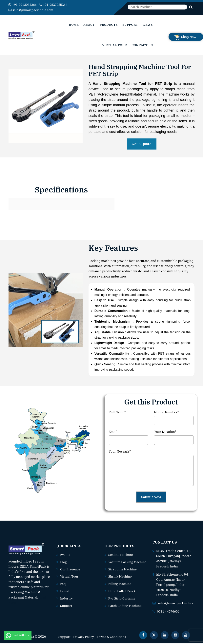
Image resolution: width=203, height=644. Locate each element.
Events (65, 556)
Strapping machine (122, 573)
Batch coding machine (125, 609)
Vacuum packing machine (124, 566)
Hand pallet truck (122, 594)
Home (74, 25)
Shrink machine (120, 580)
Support (130, 25)
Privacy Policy (84, 637)
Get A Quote (142, 145)
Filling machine (120, 587)
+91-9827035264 (57, 5)
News (148, 25)
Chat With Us (18, 635)
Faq (63, 584)
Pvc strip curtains (122, 601)
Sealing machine (121, 553)
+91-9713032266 (24, 5)
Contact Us (142, 46)
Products (109, 25)
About (89, 25)
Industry (67, 599)
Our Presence (70, 570)
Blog (63, 563)
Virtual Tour (114, 46)
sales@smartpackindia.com (31, 10)
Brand (65, 592)
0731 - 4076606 (169, 612)
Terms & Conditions (112, 637)
